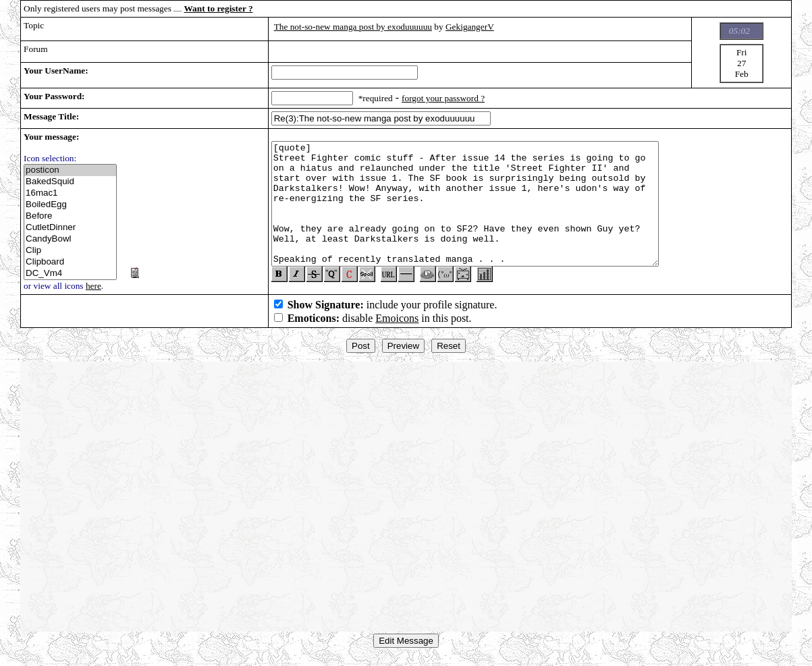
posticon (70, 170)
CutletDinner (70, 228)
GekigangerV (470, 27)
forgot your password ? (443, 98)
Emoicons (397, 324)
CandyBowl (70, 239)
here (93, 286)
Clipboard (70, 262)
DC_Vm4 (70, 274)
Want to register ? (219, 8)
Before (70, 216)
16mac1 (70, 193)
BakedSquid (70, 182)
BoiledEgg (70, 205)
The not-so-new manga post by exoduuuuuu (353, 27)
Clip (70, 251)
